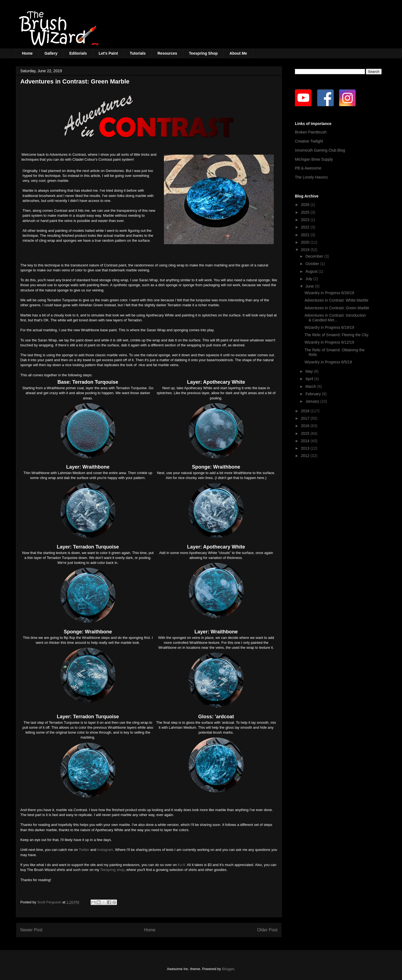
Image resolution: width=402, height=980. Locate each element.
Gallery (51, 53)
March (311, 386)
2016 (306, 426)
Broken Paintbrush (311, 132)
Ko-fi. (182, 865)
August (312, 271)
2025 (306, 212)
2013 (306, 448)
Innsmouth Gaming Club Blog (320, 150)
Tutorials (138, 53)
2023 (306, 220)
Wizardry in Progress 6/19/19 (329, 327)
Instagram (105, 850)
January (313, 401)
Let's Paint (108, 53)
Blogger (228, 969)
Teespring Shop (203, 53)
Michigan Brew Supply (314, 159)
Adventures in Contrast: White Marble (337, 300)
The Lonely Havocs (311, 177)
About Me (238, 53)
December (315, 256)
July (309, 279)
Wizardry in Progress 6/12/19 (329, 342)
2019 (306, 250)
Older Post (267, 930)
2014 (306, 441)
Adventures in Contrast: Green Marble (337, 308)
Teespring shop (112, 870)
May (309, 371)
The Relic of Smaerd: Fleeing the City (337, 335)
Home (27, 53)
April (310, 379)
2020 (306, 242)
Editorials (78, 53)
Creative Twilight (309, 141)
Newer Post (31, 930)
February (314, 394)
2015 (306, 433)
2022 (306, 227)
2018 (306, 411)
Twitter (84, 850)
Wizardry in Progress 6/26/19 (329, 293)
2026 (306, 205)
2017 (306, 418)
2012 (306, 456)
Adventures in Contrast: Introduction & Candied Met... (335, 318)
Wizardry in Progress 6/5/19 (328, 362)
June (310, 286)
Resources (168, 53)
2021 (306, 235)
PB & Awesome (308, 168)
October (313, 264)
